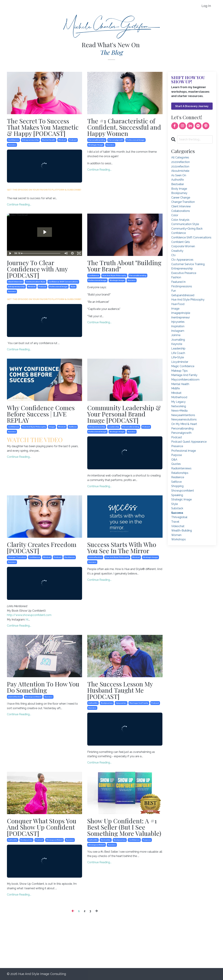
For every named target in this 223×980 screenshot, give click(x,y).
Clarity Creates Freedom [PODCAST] (42, 547)
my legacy (178, 402)
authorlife (93, 703)
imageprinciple (181, 313)
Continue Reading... (19, 204)
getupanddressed (183, 295)
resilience (70, 557)
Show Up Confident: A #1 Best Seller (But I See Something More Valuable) (124, 827)
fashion (176, 277)
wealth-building (182, 531)
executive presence (184, 273)
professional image (135, 140)
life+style (178, 357)
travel (175, 522)
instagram (178, 331)
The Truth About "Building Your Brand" (124, 266)
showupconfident (33, 697)
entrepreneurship (30, 140)
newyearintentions (183, 415)
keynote (177, 344)
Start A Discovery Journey (192, 106)
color (175, 215)
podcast (73, 140)
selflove (73, 427)
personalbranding (97, 140)
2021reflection (180, 166)
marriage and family (139, 703)
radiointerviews (181, 468)
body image (179, 189)
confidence (13, 140)
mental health (49, 140)
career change (181, 198)
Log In (206, 6)
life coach (178, 353)
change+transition (17, 557)
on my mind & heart (184, 424)
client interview (15, 282)
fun (174, 291)
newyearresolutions (184, 419)
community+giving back (187, 229)
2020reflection (95, 557)
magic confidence (183, 366)
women (176, 535)
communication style (36, 282)
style (73, 287)
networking (179, 406)
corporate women (183, 246)
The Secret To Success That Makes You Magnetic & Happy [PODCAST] (43, 127)
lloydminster (180, 362)
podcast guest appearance (189, 442)
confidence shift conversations (63, 282)
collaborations (181, 211)
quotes (176, 464)
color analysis (180, 220)
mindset (62, 140)
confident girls (181, 242)
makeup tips (179, 371)
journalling (178, 340)
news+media (179, 411)
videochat (178, 526)
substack (177, 508)
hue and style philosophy (114, 275)
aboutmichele (180, 171)
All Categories (180, 157)
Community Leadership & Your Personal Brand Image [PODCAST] (124, 414)
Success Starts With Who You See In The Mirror (122, 547)
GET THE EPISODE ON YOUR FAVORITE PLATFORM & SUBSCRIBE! (44, 190)
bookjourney (107, 703)
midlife (175, 388)
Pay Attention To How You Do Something (43, 687)
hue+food (178, 304)
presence (177, 446)
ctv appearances (182, 260)
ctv (173, 255)
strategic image (96, 145)
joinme (176, 335)
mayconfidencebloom (185, 380)
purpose (147, 840)
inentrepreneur (180, 317)
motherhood (179, 397)
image (52, 427)
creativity (177, 251)
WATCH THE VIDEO (35, 440)
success (12, 145)
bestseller (106, 840)
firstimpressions (182, 286)
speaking (177, 495)
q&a (174, 460)
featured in (178, 282)
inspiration (178, 326)
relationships (180, 473)
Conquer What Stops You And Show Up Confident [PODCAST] (42, 827)
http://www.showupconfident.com (29, 615)
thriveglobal (179, 517)
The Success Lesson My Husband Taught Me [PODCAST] (120, 690)
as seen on (179, 175)
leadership (114, 427)
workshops (179, 539)
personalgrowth (116, 140)
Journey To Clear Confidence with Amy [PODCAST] (37, 269)
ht (27, 620)
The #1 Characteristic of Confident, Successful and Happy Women (124, 127)
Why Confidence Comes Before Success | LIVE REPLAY (41, 414)
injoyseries (121, 703)
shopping (177, 486)
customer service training (188, 264)
